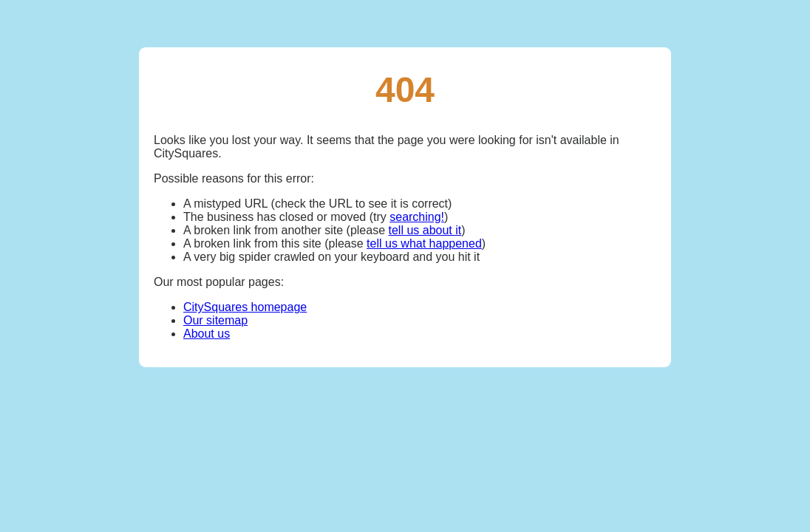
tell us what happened (424, 243)
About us (207, 334)
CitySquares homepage (245, 307)
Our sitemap (215, 320)
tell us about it (425, 230)
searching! (417, 217)
